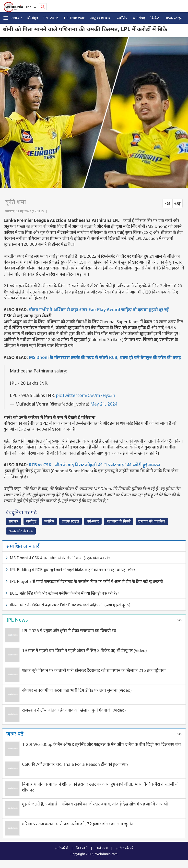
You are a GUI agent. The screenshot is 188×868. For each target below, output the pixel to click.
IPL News (17, 620)
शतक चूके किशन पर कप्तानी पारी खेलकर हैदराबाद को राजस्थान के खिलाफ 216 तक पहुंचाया (94, 670)
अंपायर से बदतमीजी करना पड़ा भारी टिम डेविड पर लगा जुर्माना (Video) (77, 690)
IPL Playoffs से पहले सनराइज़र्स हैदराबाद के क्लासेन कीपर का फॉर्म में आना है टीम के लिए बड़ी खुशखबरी (86, 581)
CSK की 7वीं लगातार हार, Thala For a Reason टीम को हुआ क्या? (75, 764)
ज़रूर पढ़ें (15, 734)
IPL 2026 (51, 18)
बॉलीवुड (33, 18)
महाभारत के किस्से (119, 521)
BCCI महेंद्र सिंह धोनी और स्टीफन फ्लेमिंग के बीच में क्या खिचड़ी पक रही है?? (65, 593)
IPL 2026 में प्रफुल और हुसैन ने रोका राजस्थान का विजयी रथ (69, 631)
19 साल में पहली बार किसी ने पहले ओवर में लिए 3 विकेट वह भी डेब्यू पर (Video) (84, 650)
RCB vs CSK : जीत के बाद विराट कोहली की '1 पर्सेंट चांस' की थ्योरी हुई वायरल (94, 465)
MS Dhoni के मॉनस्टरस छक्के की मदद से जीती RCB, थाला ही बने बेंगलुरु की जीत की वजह (105, 357)
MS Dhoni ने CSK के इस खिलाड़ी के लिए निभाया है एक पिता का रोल (60, 558)
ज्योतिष (122, 18)
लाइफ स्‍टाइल (174, 18)
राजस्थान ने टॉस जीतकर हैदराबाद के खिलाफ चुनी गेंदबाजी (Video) (74, 710)
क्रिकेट (155, 18)
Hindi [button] (29, 7)
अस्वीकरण (102, 848)
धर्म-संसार (93, 521)
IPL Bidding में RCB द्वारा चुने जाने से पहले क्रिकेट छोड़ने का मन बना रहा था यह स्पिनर (72, 570)
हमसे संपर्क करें (125, 848)
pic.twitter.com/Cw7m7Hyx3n (86, 395)
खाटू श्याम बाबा (101, 18)
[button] (6, 18)
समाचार (17, 18)
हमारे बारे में (61, 848)
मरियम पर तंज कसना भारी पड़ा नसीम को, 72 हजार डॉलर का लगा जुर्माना (78, 824)
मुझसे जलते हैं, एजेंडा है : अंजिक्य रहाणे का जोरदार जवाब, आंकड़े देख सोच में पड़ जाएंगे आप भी (95, 804)
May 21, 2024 (104, 404)
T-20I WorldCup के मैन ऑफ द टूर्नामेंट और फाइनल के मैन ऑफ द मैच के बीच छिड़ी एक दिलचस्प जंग (101, 744)
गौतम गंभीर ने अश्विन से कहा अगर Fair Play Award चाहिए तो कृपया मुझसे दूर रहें (99, 310)
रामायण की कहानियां (152, 521)
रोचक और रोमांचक (21, 531)
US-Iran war (74, 18)
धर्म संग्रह (139, 18)
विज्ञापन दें (82, 848)
